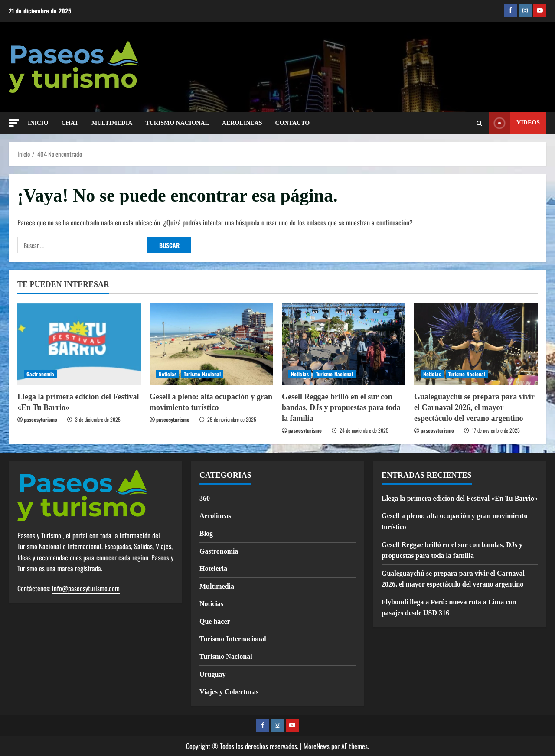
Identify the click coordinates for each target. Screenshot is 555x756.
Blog (206, 533)
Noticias (168, 374)
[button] (14, 123)
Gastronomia (40, 374)
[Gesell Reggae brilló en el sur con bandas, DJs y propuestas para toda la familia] (344, 344)
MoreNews (317, 746)
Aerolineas (215, 516)
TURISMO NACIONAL (177, 123)
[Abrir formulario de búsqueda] (479, 123)
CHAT (70, 123)
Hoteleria (213, 569)
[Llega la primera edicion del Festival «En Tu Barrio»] (79, 344)
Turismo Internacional (233, 639)
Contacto (293, 123)
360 (205, 498)
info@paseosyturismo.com (86, 588)
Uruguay (212, 674)
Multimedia (217, 586)
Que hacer (215, 621)
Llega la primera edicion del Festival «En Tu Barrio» (460, 498)
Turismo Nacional (202, 374)
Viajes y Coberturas (229, 692)
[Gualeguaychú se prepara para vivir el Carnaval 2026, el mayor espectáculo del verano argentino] (476, 344)
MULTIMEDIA (112, 123)
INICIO (38, 123)
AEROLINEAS (242, 123)
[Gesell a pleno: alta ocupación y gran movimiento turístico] (211, 344)
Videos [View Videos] (514, 123)
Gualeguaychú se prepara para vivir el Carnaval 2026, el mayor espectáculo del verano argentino (474, 407)
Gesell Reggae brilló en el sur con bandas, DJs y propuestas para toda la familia (341, 407)
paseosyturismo (41, 419)
